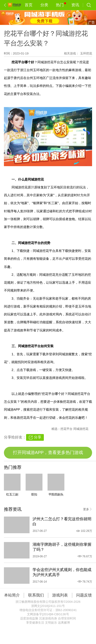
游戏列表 (60, 595)
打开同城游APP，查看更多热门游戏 (48, 452)
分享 (38, 437)
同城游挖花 (81, 429)
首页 (29, 5)
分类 (44, 5)
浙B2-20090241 (66, 610)
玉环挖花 (86, 53)
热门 (61, 5)
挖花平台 (67, 429)
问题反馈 (84, 595)
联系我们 (36, 595)
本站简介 (12, 595)
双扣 (34, 494)
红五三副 (12, 494)
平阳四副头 (56, 494)
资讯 (75, 5)
